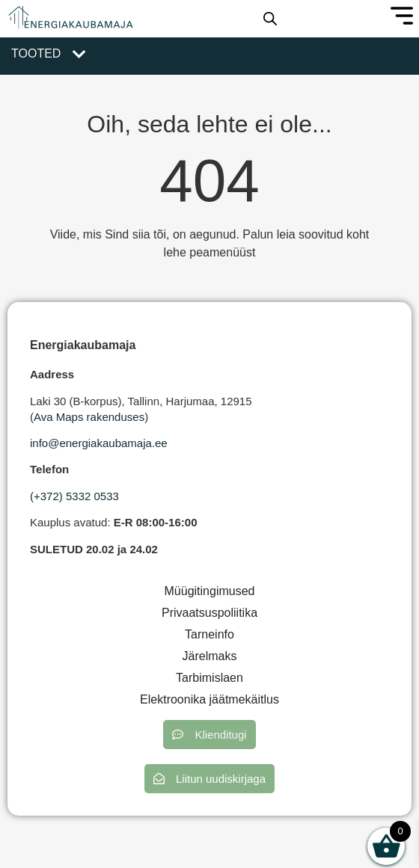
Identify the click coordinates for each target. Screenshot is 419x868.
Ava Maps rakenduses (89, 417)
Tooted (36, 53)
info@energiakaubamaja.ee (99, 443)
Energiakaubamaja (83, 345)
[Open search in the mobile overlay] (270, 19)
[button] (209, 735)
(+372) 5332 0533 (74, 496)
